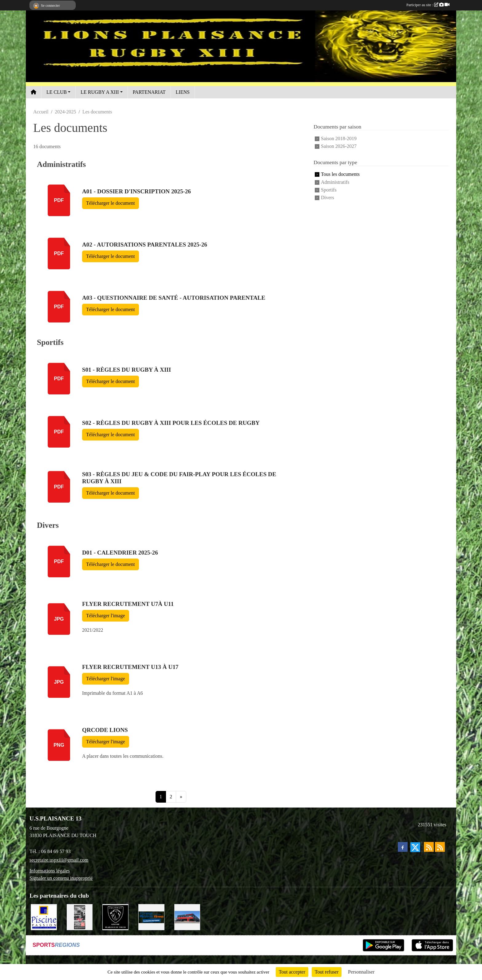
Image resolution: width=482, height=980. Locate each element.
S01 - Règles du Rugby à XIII (126, 370)
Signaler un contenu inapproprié (61, 878)
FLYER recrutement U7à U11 (128, 604)
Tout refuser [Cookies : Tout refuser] (327, 972)
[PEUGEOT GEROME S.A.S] (115, 917)
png (59, 745)
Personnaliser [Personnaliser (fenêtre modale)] (361, 972)
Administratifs (335, 182)
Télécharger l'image (106, 616)
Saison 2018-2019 (339, 138)
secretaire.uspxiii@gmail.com (59, 860)
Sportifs (329, 190)
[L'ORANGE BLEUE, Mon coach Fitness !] (151, 917)
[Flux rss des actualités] (429, 847)
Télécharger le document (111, 203)
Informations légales (50, 871)
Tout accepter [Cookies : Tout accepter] (292, 972)
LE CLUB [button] (57, 92)
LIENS (183, 92)
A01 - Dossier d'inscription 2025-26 (136, 191)
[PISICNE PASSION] (44, 917)
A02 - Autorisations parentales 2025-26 (145, 245)
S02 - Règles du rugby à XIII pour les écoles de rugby (171, 423)
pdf (59, 200)
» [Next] (181, 797)
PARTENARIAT (149, 92)
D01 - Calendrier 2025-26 (120, 553)
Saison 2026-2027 (339, 146)
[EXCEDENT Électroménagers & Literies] (187, 917)
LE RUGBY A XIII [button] (100, 92)
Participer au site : (428, 5)
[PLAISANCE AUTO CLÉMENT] (80, 917)
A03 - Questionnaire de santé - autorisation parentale (174, 298)
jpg (59, 619)
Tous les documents (340, 174)
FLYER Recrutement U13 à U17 (130, 667)
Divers (328, 198)
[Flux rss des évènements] (440, 847)
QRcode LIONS (105, 730)
